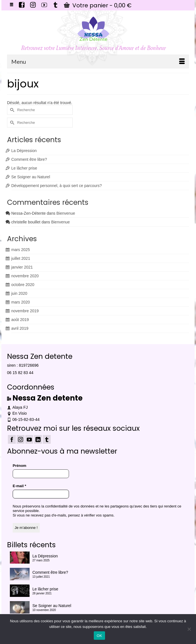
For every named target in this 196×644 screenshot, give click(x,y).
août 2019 (20, 320)
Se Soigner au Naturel (31, 177)
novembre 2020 (25, 276)
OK (99, 636)
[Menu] (98, 61)
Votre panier (98, 5)
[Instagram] (21, 439)
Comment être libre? (29, 159)
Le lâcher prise (24, 168)
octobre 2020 (23, 285)
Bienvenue (66, 213)
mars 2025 (21, 250)
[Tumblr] (47, 439)
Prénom (19, 466)
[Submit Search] (11, 110)
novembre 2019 (25, 311)
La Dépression (24, 151)
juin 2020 (19, 293)
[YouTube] (29, 439)
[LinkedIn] (38, 439)
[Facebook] (12, 439)
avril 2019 (20, 328)
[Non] (189, 629)
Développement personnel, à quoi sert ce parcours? (56, 186)
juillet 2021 (21, 258)
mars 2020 (21, 302)
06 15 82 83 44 (20, 373)
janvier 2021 (22, 267)
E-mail (19, 486)
